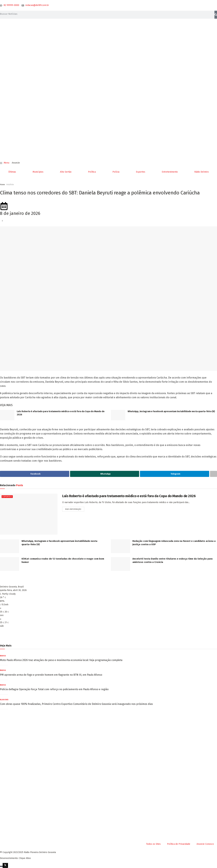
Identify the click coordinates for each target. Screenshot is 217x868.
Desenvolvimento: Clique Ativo (15, 858)
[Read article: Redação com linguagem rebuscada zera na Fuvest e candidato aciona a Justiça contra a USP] (120, 546)
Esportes (141, 172)
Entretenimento (170, 172)
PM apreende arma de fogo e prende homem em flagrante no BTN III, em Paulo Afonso (51, 675)
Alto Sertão (66, 172)
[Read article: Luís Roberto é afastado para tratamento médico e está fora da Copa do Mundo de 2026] (7, 415)
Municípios (38, 172)
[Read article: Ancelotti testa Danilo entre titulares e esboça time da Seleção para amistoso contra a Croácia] (120, 564)
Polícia (116, 172)
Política (92, 172)
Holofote (10, 185)
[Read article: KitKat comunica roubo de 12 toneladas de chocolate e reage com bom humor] (10, 564)
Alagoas (4, 700)
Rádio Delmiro (202, 172)
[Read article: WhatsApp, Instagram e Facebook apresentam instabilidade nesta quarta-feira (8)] (118, 415)
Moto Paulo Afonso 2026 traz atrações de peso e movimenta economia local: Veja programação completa (61, 660)
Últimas (12, 172)
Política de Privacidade (179, 844)
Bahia (3, 656)
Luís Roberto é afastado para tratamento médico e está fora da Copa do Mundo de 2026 (129, 496)
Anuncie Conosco (205, 844)
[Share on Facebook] (35, 474)
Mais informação (75, 508)
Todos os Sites (153, 844)
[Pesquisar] (216, 15)
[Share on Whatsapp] (105, 474)
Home (2, 185)
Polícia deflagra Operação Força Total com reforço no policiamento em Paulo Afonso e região (54, 689)
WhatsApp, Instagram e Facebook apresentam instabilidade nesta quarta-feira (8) (171, 411)
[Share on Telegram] (175, 474)
